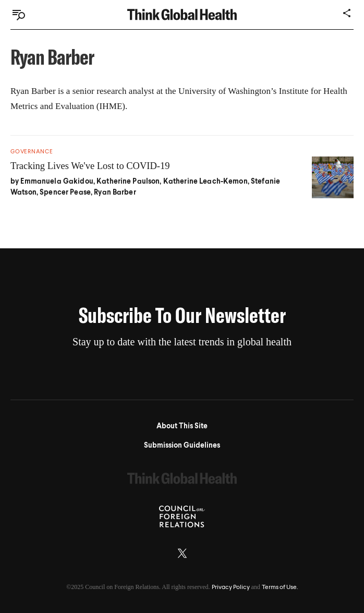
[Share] (347, 13)
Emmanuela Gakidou (57, 182)
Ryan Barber (115, 193)
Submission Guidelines (182, 446)
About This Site (182, 426)
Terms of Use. (280, 587)
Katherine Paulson (128, 182)
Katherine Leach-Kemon (205, 182)
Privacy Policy (231, 587)
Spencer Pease (65, 193)
